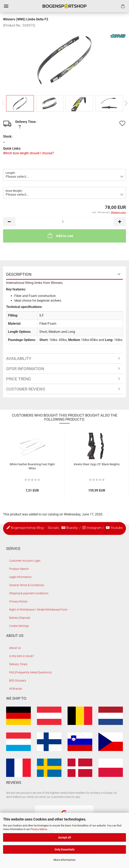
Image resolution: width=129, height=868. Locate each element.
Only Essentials (64, 849)
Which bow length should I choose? (28, 153)
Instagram (94, 527)
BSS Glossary (18, 681)
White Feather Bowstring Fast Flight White (32, 466)
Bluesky (72, 527)
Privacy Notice (39, 829)
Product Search (19, 569)
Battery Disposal (20, 618)
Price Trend (18, 379)
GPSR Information (25, 369)
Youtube (117, 527)
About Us (15, 648)
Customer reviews (26, 389)
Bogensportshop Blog (27, 527)
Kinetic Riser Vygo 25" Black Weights (97, 464)
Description (19, 274)
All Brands (16, 689)
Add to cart (60, 235)
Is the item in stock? (22, 656)
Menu (6, 6)
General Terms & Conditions (27, 585)
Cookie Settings (19, 626)
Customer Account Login (25, 561)
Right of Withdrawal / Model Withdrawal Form (38, 610)
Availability (19, 358)
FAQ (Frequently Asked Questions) (31, 672)
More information (64, 860)
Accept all (65, 837)
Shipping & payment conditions (29, 593)
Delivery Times (18, 664)
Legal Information (20, 577)
